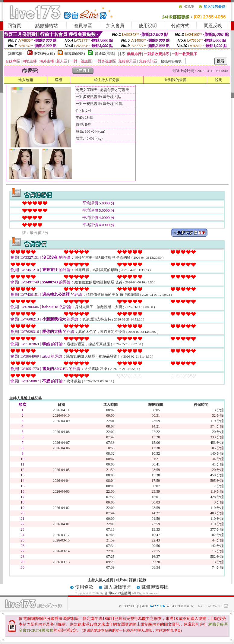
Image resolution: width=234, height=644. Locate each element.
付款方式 (180, 26)
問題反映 (213, 26)
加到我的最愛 (175, 80)
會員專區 (83, 26)
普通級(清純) (105, 54)
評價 (133, 580)
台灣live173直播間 (118, 593)
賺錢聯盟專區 (155, 587)
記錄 (143, 580)
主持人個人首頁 (100, 580)
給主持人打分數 (107, 80)
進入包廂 (26, 80)
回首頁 (14, 26)
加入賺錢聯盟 (117, 587)
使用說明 (148, 26)
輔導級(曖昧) (75, 54)
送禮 (58, 80)
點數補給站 (47, 26)
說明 (219, 80)
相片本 (121, 580)
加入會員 (115, 26)
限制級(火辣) (45, 54)
